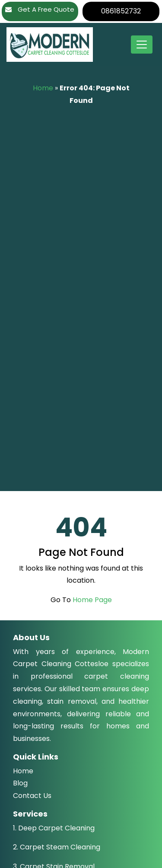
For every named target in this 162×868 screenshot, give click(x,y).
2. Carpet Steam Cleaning (57, 847)
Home (43, 88)
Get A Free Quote (40, 9)
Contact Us (32, 796)
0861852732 (121, 11)
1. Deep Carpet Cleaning (54, 828)
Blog (20, 783)
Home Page (92, 600)
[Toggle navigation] (142, 45)
